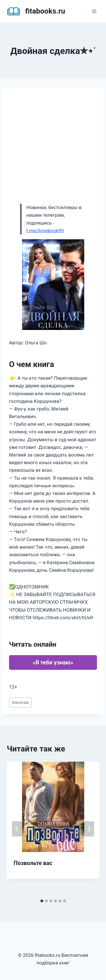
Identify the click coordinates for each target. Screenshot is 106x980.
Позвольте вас (33, 863)
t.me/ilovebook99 (45, 231)
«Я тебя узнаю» (53, 662)
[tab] (42, 901)
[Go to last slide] (17, 829)
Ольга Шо (20, 702)
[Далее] (89, 829)
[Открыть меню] (94, 11)
